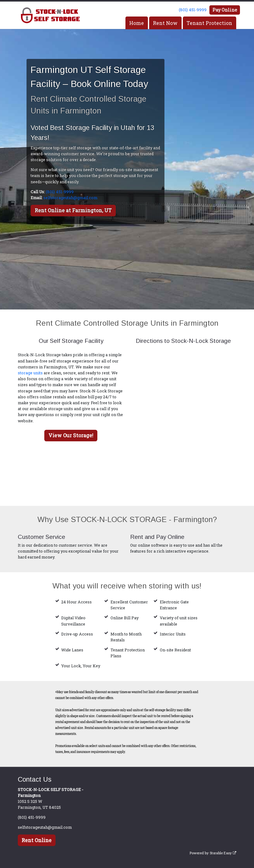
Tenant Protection (209, 23)
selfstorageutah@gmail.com (70, 198)
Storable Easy (223, 853)
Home (137, 23)
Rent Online (37, 840)
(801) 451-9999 (193, 10)
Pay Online (225, 10)
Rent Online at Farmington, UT (73, 210)
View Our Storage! (71, 435)
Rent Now (165, 23)
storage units (30, 373)
